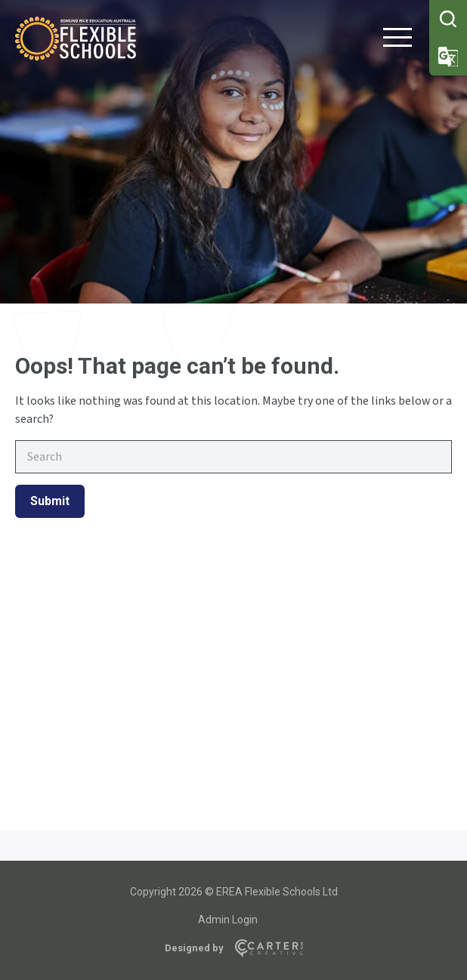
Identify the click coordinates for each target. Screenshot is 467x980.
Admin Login (228, 920)
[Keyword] (233, 457)
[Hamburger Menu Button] (397, 40)
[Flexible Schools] (76, 56)
